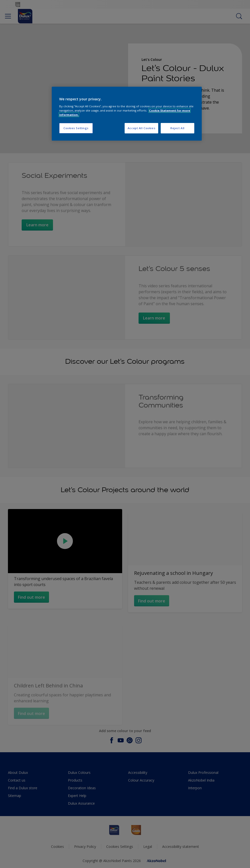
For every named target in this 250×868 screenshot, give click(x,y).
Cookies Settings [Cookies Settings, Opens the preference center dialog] (76, 128)
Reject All (177, 128)
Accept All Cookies (141, 128)
